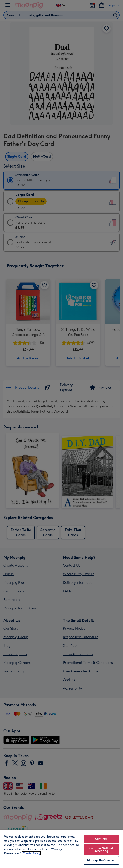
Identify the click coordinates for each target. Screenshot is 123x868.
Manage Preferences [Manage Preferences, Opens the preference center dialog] (101, 860)
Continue (101, 839)
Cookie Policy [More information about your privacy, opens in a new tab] (31, 853)
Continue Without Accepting (101, 850)
